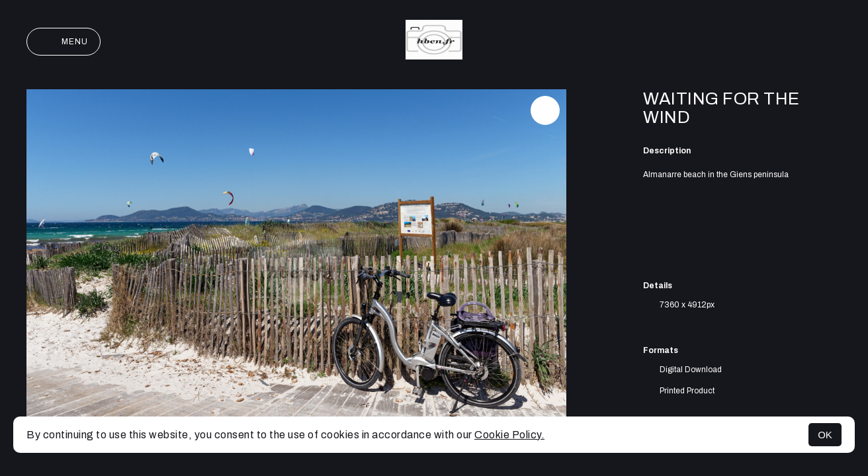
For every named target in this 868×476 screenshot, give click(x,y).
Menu (64, 42)
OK (825, 435)
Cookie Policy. (509, 435)
